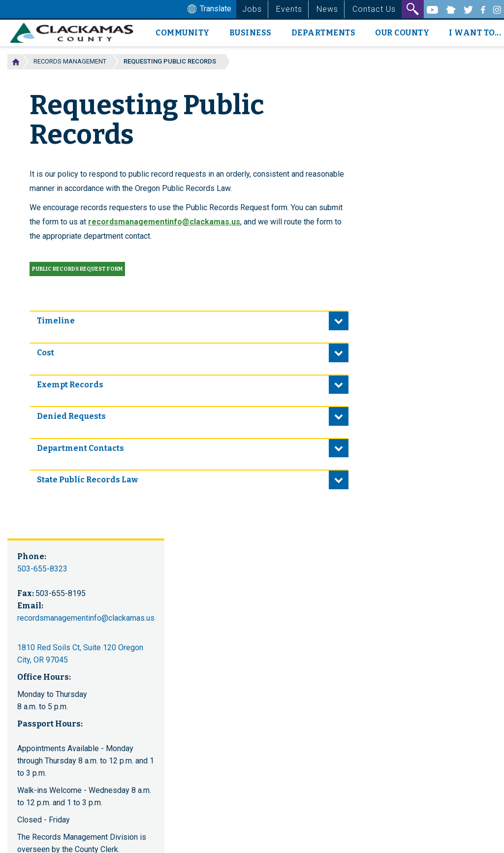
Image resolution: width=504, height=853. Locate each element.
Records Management (70, 61)
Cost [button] (46, 353)
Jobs (252, 9)
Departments (324, 33)
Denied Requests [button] (71, 416)
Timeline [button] (56, 321)
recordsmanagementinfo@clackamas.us (164, 222)
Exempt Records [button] (70, 385)
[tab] (189, 320)
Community (183, 33)
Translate (208, 9)
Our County (402, 33)
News (327, 9)
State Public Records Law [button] (87, 480)
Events (289, 9)
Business (251, 33)
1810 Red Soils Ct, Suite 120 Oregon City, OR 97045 (80, 654)
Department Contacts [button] (80, 448)
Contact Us (374, 9)
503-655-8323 (42, 569)
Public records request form (77, 269)
